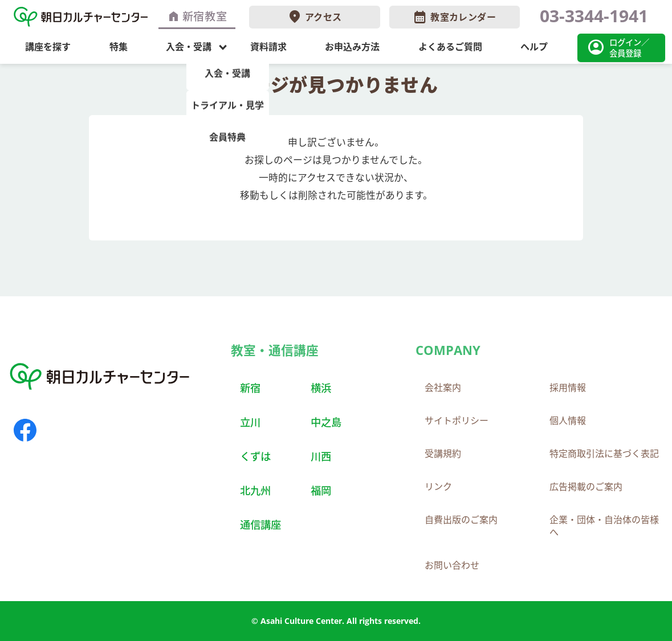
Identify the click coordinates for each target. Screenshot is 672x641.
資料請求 (268, 47)
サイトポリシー (457, 420)
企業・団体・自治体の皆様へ (604, 526)
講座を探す (48, 47)
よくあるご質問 (450, 47)
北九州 (255, 490)
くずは (255, 456)
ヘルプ (534, 47)
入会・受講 (189, 47)
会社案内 (443, 387)
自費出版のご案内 (461, 520)
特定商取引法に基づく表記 (604, 454)
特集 (119, 47)
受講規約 (443, 454)
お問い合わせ (452, 565)
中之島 (326, 422)
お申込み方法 (352, 47)
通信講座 (260, 524)
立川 (250, 422)
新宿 (250, 388)
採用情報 (568, 387)
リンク (438, 487)
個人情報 (568, 420)
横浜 (321, 388)
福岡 (321, 490)
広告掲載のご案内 (586, 487)
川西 (321, 456)
